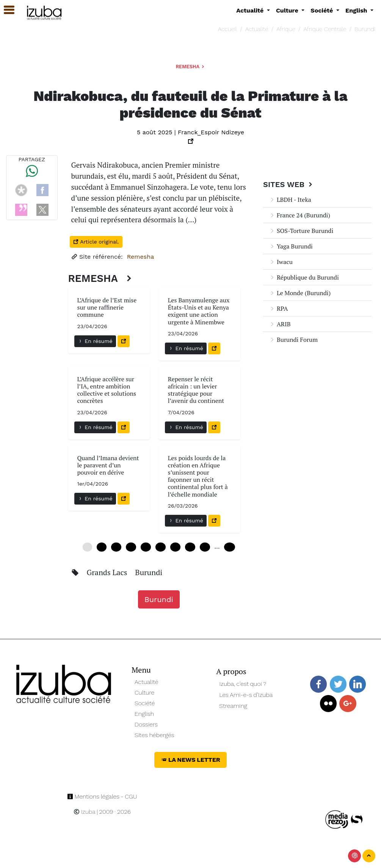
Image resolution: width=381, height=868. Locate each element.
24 (146, 547)
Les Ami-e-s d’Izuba (246, 695)
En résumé (95, 341)
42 (190, 547)
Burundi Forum (293, 340)
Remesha (190, 67)
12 (116, 547)
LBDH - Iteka (290, 200)
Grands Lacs (108, 572)
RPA (278, 308)
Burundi (365, 29)
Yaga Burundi (291, 246)
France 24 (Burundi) (300, 215)
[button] (6, 10)
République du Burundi (304, 277)
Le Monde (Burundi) (300, 293)
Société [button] (323, 10)
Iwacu (281, 262)
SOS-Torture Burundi (301, 231)
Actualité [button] (251, 10)
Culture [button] (288, 10)
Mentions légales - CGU (102, 796)
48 (205, 547)
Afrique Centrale (325, 29)
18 (131, 547)
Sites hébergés (154, 735)
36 (175, 547)
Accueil (227, 29)
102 (230, 547)
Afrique (286, 29)
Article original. (96, 242)
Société (145, 703)
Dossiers (146, 724)
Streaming (233, 706)
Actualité (257, 29)
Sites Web (289, 184)
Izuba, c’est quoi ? (243, 684)
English (144, 714)
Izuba (85, 812)
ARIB (280, 324)
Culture (144, 693)
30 (161, 547)
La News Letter (190, 760)
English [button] (357, 10)
